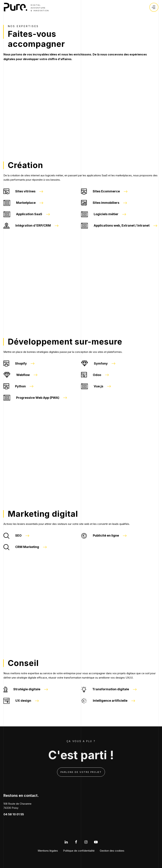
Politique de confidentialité (79, 851)
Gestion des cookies (112, 851)
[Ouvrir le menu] (154, 7)
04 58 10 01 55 (14, 814)
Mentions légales (48, 851)
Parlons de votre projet (81, 772)
